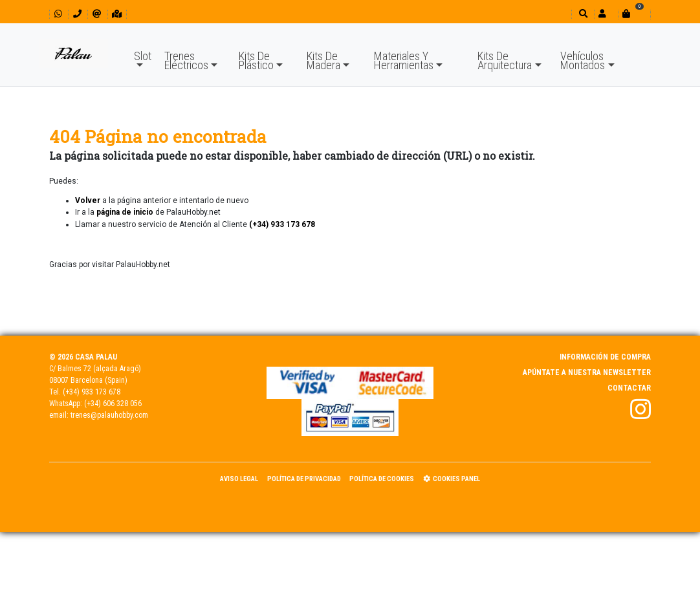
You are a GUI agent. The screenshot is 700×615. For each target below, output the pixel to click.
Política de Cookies (382, 479)
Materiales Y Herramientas (404, 60)
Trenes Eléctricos (186, 60)
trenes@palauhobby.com (109, 415)
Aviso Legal (239, 479)
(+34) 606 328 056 (113, 404)
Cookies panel (452, 479)
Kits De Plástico (256, 60)
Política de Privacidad (304, 479)
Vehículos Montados (583, 60)
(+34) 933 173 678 (92, 392)
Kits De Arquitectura (505, 60)
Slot (143, 56)
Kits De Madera (323, 60)
